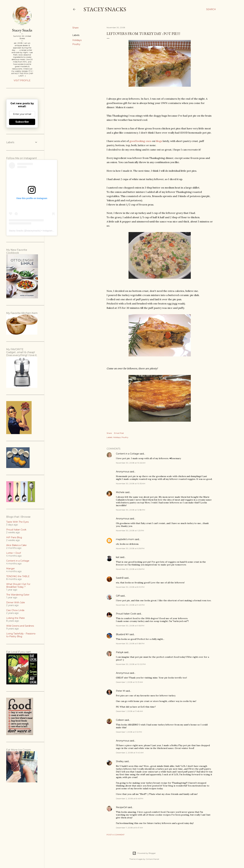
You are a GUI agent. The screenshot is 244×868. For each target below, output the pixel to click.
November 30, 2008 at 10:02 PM (131, 664)
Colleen (120, 720)
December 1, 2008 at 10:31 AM (129, 682)
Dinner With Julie (16, 602)
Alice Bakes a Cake (16, 545)
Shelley (120, 761)
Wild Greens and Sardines (20, 626)
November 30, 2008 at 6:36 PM (130, 548)
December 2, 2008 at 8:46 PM (130, 799)
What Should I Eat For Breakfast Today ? (18, 586)
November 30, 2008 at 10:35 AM (131, 483)
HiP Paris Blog (14, 537)
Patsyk (120, 652)
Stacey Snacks (105, 9)
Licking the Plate (15, 618)
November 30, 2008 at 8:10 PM (130, 587)
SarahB (120, 578)
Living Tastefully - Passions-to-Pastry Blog (21, 635)
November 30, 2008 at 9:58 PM (130, 643)
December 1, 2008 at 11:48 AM (129, 711)
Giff (118, 596)
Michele (120, 492)
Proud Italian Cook (126, 614)
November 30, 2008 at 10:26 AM (131, 463)
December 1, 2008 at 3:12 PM (129, 732)
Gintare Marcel (152, 859)
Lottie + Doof (14, 553)
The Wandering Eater (18, 595)
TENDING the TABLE (18, 576)
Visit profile (22, 80)
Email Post (119, 433)
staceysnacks (33, 231)
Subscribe (22, 122)
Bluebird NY (122, 634)
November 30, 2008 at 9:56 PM (130, 626)
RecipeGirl (121, 807)
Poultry (76, 44)
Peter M (120, 691)
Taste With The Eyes (17, 522)
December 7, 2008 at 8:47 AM (129, 828)
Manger (11, 569)
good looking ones (140, 141)
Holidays (77, 40)
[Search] (211, 9)
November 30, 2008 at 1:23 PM (130, 530)
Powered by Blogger (144, 853)
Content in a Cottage (127, 454)
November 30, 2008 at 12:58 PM (130, 510)
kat (118, 557)
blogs (159, 141)
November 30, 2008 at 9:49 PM (130, 605)
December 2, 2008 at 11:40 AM (130, 753)
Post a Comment (116, 835)
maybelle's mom (125, 539)
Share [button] (75, 28)
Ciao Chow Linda (15, 610)
